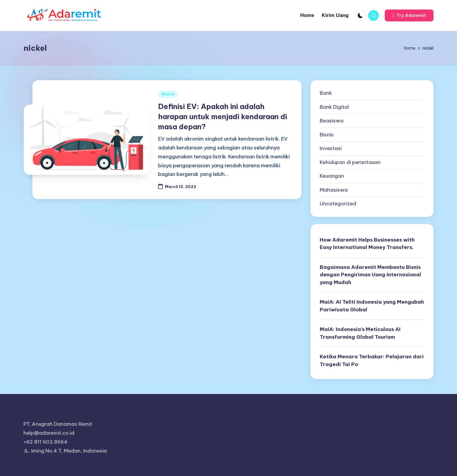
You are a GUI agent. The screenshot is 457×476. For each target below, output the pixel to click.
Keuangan (332, 176)
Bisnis (168, 94)
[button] (409, 15)
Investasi (331, 148)
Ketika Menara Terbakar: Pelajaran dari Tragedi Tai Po (372, 360)
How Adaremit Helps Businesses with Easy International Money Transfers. (367, 244)
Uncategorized (338, 204)
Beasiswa (332, 121)
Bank (326, 93)
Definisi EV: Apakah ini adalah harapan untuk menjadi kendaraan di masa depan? (223, 116)
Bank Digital (334, 107)
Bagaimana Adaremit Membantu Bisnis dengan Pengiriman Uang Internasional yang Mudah (370, 275)
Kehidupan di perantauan (350, 162)
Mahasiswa (334, 190)
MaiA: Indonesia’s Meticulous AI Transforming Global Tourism (360, 333)
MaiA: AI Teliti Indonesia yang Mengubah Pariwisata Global (372, 306)
